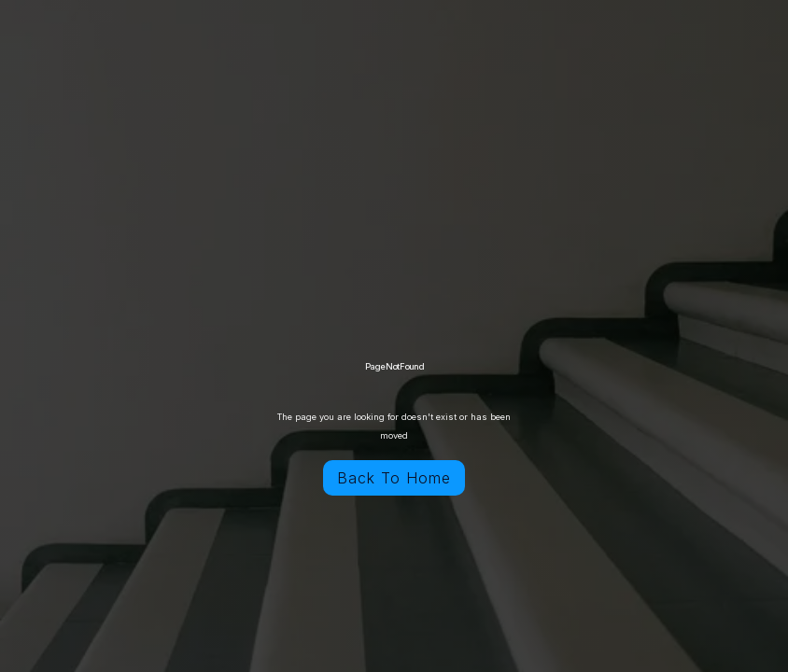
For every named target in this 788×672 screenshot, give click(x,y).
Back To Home (394, 478)
